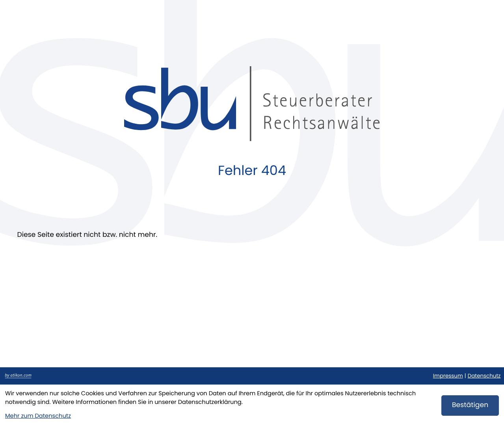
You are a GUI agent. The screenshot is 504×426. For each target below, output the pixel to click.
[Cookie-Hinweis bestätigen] (470, 406)
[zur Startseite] (252, 104)
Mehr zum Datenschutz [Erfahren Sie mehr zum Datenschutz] (38, 416)
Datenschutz (484, 376)
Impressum (448, 376)
